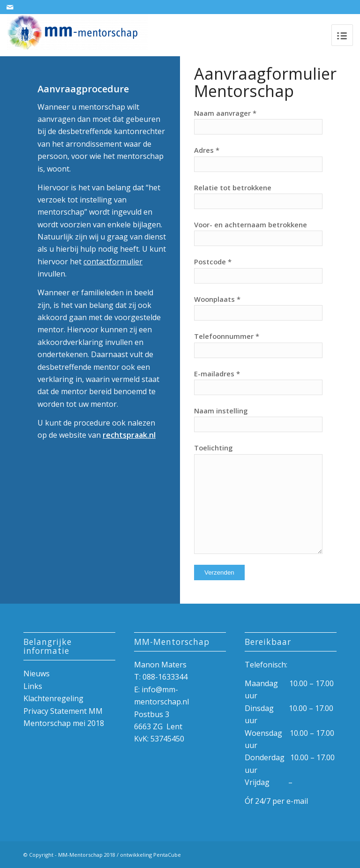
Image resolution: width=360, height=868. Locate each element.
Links (33, 686)
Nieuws (37, 673)
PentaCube (167, 855)
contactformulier (113, 262)
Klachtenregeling (53, 698)
